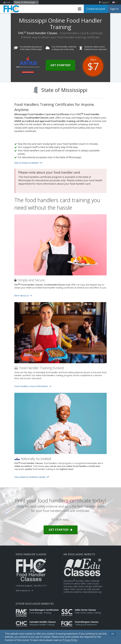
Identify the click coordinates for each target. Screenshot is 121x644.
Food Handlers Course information (33, 386)
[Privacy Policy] (70, 640)
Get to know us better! (28, 163)
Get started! (61, 530)
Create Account (96, 9)
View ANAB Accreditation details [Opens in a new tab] (32, 477)
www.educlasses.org (92, 592)
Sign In (114, 9)
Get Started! (60, 65)
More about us (23, 295)
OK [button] (113, 634)
